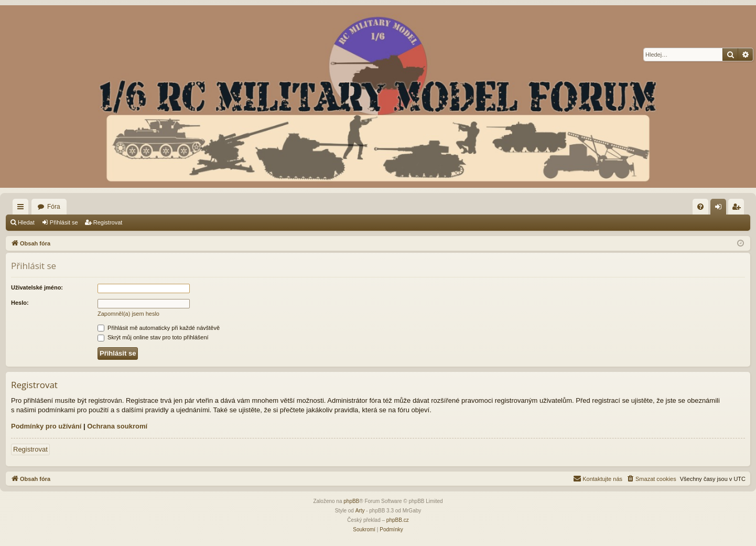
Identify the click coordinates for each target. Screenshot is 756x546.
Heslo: (20, 303)
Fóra (54, 207)
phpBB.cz (398, 520)
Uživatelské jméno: (37, 287)
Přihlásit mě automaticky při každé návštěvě (159, 328)
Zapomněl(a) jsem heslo (128, 314)
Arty (360, 511)
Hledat (26, 222)
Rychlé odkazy (23, 209)
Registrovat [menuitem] (738, 209)
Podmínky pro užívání (46, 426)
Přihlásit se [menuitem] (721, 209)
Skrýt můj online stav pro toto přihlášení (153, 337)
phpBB (351, 501)
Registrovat (108, 222)
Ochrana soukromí (117, 426)
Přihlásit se (64, 222)
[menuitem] (700, 207)
